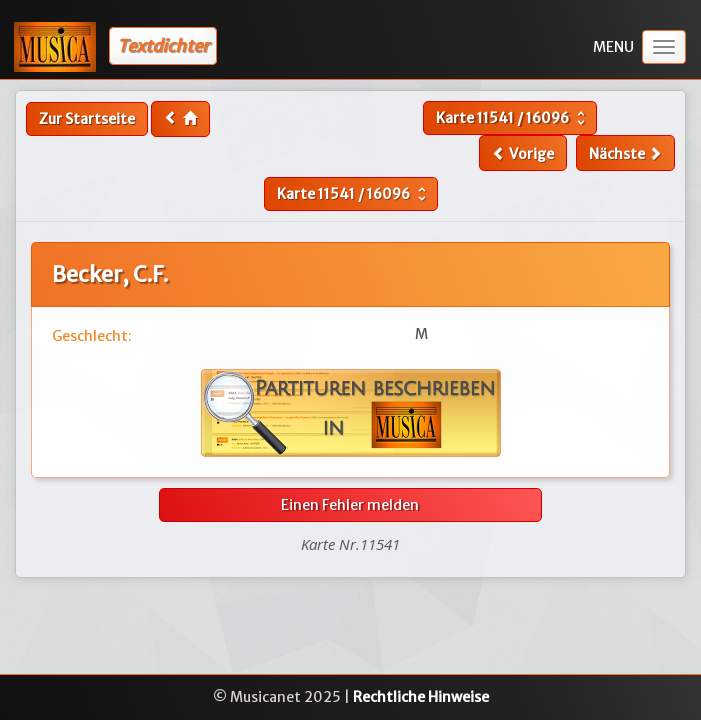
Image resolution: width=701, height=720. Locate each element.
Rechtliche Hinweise (421, 697)
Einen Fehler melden (350, 505)
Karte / (513, 118)
